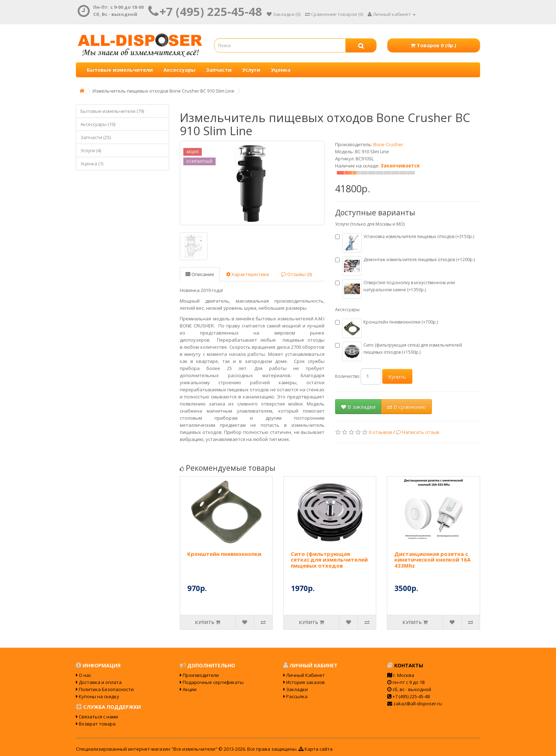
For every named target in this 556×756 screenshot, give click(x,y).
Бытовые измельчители (120, 70)
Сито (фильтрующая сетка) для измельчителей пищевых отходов (329, 560)
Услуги (251, 70)
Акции (188, 689)
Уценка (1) (92, 164)
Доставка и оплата (99, 682)
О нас (84, 675)
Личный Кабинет (304, 675)
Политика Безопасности (105, 689)
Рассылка (295, 696)
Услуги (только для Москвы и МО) (370, 224)
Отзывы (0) (296, 274)
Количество (347, 376)
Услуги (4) (91, 150)
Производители (199, 675)
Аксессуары (179, 70)
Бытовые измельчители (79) (112, 111)
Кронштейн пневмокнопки (224, 554)
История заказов (304, 682)
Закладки (296, 689)
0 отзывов (380, 432)
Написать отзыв (418, 432)
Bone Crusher (388, 144)
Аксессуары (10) (98, 124)
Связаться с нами (97, 717)
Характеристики (248, 274)
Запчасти (219, 70)
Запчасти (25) (96, 137)
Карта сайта (316, 749)
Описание (200, 274)
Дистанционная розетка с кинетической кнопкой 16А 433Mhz (432, 560)
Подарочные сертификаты (212, 682)
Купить (397, 376)
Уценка (281, 70)
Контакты (405, 665)
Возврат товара (96, 724)
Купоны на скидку (98, 696)
